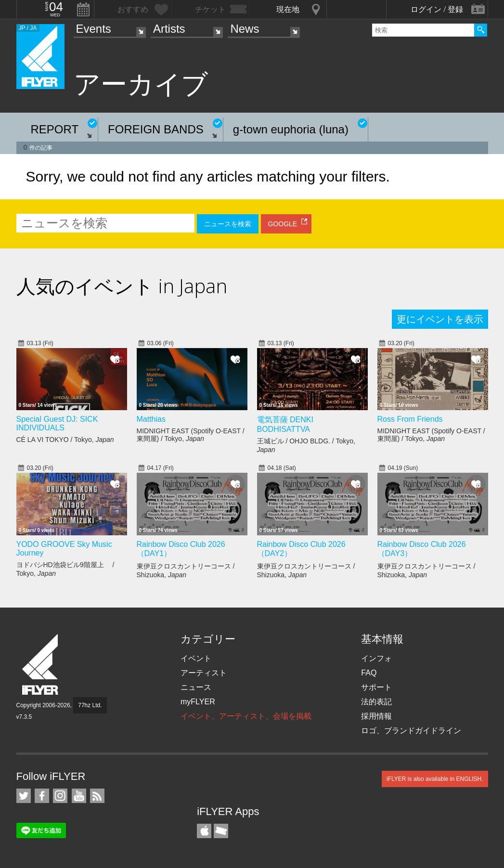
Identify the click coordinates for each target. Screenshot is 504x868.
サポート (376, 687)
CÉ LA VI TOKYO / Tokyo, (65, 440)
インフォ (376, 658)
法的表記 (376, 702)
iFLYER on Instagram (60, 796)
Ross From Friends (410, 419)
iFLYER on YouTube (79, 796)
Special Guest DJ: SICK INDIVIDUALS (57, 423)
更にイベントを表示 (440, 319)
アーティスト (204, 673)
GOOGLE (283, 224)
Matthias (151, 419)
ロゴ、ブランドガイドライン (411, 731)
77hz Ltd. (90, 705)
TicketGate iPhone (221, 831)
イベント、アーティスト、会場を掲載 (246, 716)
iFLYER (41, 665)
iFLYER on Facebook (42, 796)
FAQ (369, 673)
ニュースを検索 (228, 224)
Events (94, 29)
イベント (196, 658)
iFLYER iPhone (204, 831)
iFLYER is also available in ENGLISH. (435, 779)
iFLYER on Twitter (24, 796)
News (245, 29)
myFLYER (198, 702)
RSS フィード (97, 796)
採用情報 (376, 716)
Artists (169, 29)
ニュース (196, 687)
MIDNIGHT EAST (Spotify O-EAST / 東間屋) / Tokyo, (191, 435)
